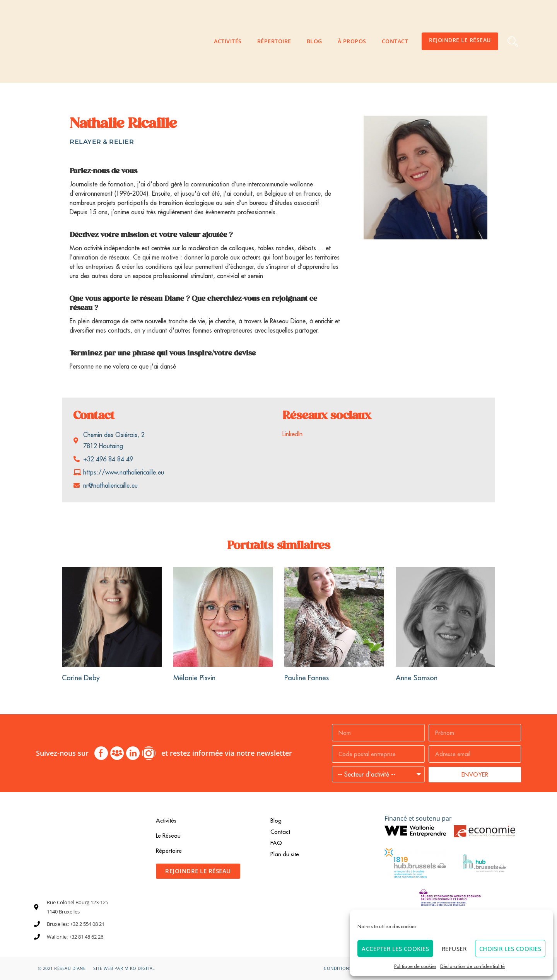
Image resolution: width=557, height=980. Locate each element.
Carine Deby (81, 678)
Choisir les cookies (510, 949)
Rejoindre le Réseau (460, 40)
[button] (513, 42)
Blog (314, 41)
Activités (228, 41)
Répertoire (274, 41)
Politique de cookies (415, 966)
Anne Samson (417, 678)
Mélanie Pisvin (194, 678)
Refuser (454, 949)
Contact (395, 41)
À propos (352, 41)
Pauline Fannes (307, 678)
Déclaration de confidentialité (472, 966)
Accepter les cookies (395, 949)
